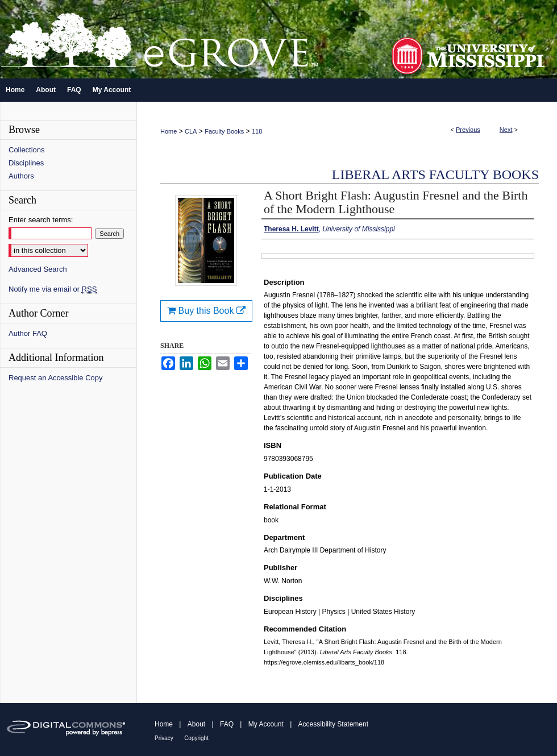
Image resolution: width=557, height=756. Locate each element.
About (196, 724)
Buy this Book (206, 311)
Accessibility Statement (333, 724)
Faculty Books (224, 131)
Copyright (196, 738)
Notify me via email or (53, 289)
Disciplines (26, 163)
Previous (468, 130)
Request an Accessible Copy (55, 378)
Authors (21, 176)
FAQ (227, 724)
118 (257, 131)
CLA (191, 131)
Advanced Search (38, 269)
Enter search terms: (41, 220)
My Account (266, 724)
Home (169, 131)
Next (506, 130)
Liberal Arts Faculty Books (435, 175)
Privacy (164, 738)
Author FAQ (28, 333)
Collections (27, 150)
